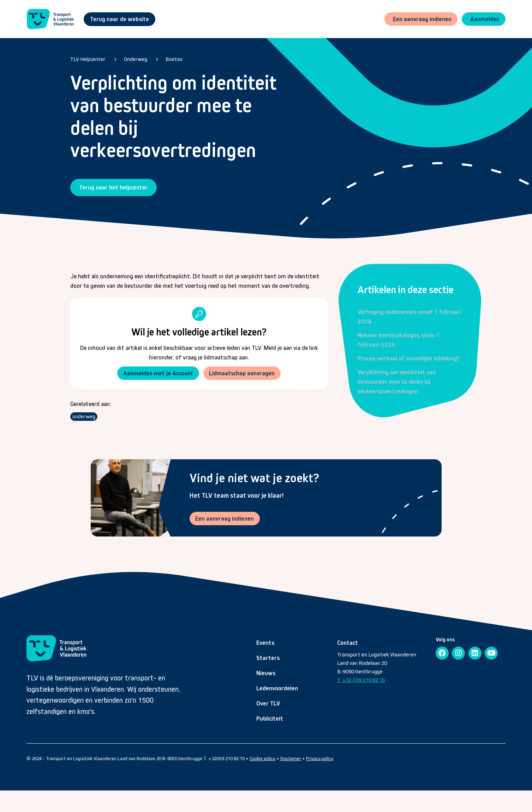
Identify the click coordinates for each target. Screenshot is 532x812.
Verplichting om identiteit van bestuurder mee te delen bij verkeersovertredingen (397, 382)
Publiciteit (270, 719)
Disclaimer (291, 759)
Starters (268, 659)
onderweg (84, 417)
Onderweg (136, 59)
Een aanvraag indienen (225, 519)
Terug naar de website (119, 19)
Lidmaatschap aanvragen (243, 373)
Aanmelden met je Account (158, 373)
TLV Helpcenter (88, 59)
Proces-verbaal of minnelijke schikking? (408, 358)
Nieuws (266, 674)
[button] (483, 19)
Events (265, 643)
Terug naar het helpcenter (113, 187)
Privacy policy (320, 759)
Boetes (174, 59)
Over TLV (268, 704)
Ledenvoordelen (277, 689)
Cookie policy (262, 759)
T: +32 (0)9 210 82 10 (361, 681)
